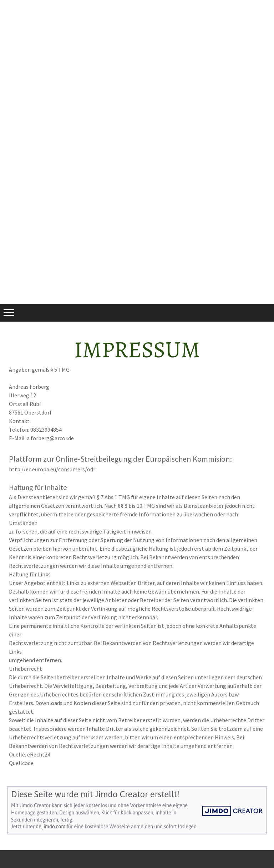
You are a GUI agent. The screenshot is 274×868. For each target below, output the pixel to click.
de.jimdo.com (50, 827)
